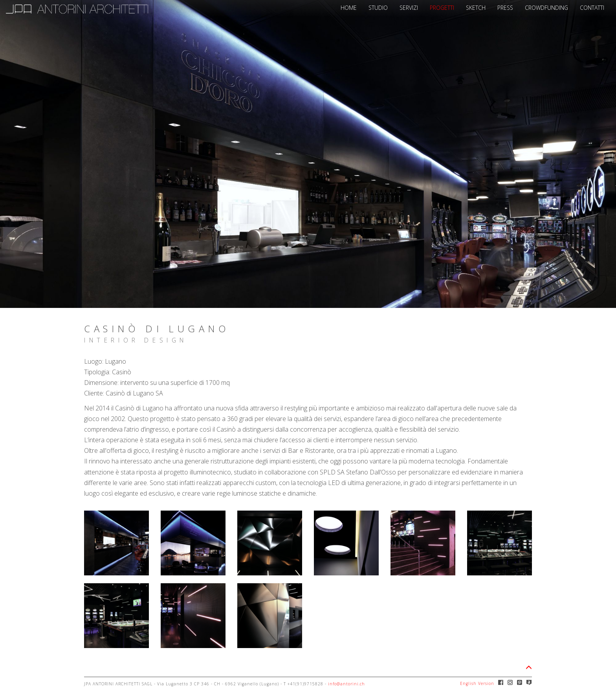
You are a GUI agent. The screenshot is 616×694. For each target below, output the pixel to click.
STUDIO (378, 8)
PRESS (505, 8)
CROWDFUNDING (546, 8)
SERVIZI (409, 8)
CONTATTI (592, 8)
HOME (349, 8)
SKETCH (476, 8)
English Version (477, 683)
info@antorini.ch (346, 684)
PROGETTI (442, 8)
